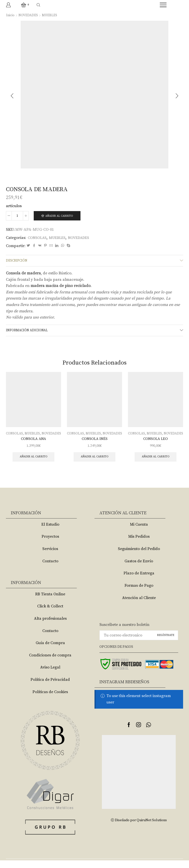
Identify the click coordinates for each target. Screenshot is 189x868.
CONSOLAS (38, 238)
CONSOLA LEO (156, 446)
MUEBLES (50, 15)
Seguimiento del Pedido (139, 556)
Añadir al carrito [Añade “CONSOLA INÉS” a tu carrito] (95, 464)
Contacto (50, 569)
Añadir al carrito (60, 216)
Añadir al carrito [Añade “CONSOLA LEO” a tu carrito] (156, 464)
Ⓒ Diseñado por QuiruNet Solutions (139, 828)
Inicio (10, 15)
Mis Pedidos (139, 544)
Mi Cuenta (139, 532)
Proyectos (50, 544)
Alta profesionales (50, 626)
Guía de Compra (50, 651)
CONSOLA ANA (33, 446)
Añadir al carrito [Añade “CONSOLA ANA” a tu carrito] (34, 464)
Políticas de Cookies (50, 700)
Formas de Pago (139, 593)
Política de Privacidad (50, 687)
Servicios (50, 556)
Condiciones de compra (50, 663)
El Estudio (50, 532)
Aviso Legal (50, 675)
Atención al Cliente (139, 605)
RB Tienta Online (50, 602)
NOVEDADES (28, 15)
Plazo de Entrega (139, 581)
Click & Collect (50, 614)
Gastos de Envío (139, 569)
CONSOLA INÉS (94, 446)
